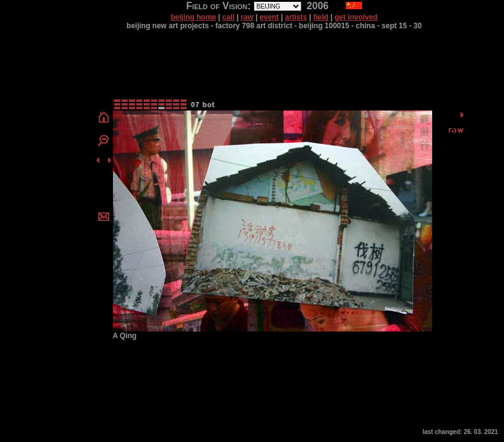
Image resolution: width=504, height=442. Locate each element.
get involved (356, 17)
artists (296, 17)
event (269, 17)
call (228, 17)
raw (247, 17)
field (321, 17)
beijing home (193, 17)
